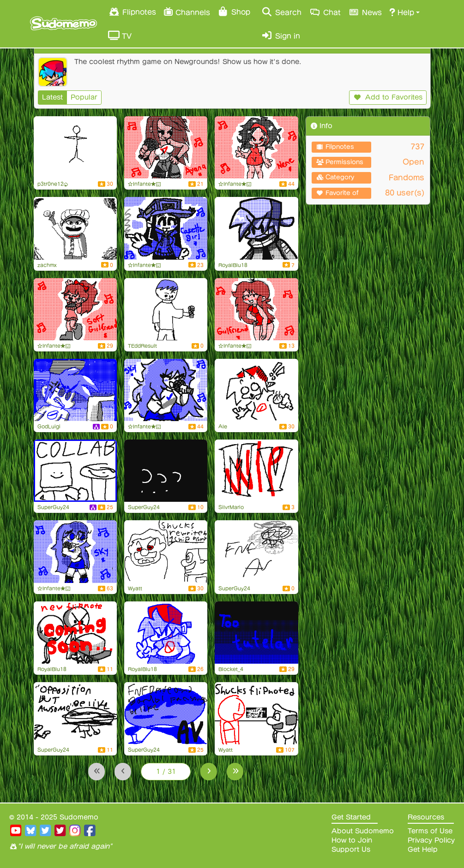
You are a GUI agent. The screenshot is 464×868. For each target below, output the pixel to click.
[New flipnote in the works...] (75, 633)
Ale (223, 427)
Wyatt (135, 589)
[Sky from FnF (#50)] (75, 551)
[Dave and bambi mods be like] (166, 713)
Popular (84, 97)
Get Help (423, 850)
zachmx (47, 265)
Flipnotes (132, 12)
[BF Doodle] (166, 633)
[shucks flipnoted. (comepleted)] (256, 713)
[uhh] (166, 471)
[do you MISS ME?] (75, 147)
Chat (325, 12)
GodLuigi (49, 427)
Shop (234, 12)
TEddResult (142, 346)
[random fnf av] (256, 551)
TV (120, 36)
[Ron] (75, 471)
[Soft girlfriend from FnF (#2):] (75, 309)
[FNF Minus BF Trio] (256, 228)
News (365, 12)
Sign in (281, 36)
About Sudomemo (363, 831)
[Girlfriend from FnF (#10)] (256, 309)
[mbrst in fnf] (75, 713)
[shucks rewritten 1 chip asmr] (166, 551)
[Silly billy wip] (256, 471)
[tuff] (75, 228)
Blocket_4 (231, 669)
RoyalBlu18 (233, 265)
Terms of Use (430, 831)
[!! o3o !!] (256, 390)
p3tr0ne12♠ (53, 184)
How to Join (352, 840)
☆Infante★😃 (145, 184)
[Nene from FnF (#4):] (256, 147)
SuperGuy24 (53, 507)
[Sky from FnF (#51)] (166, 390)
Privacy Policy (431, 840)
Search (281, 12)
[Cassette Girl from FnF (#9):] (166, 228)
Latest (52, 97)
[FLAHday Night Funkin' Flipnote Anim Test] (166, 309)
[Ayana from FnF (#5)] (166, 147)
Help (402, 12)
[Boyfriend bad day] (75, 390)
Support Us (351, 850)
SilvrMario (231, 507)
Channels (187, 11)
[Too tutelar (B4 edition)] (256, 633)
